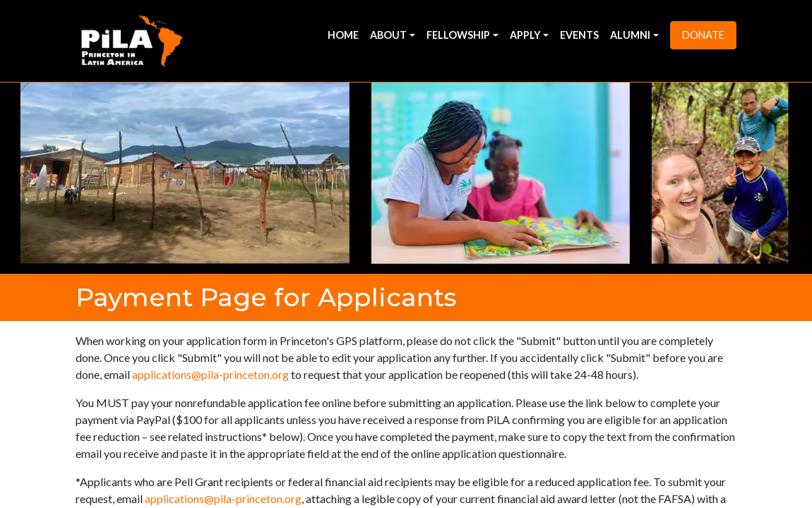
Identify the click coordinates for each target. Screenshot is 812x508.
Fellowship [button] (458, 35)
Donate (703, 35)
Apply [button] (525, 35)
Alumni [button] (630, 35)
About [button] (388, 35)
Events (579, 35)
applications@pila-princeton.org (210, 374)
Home (343, 35)
